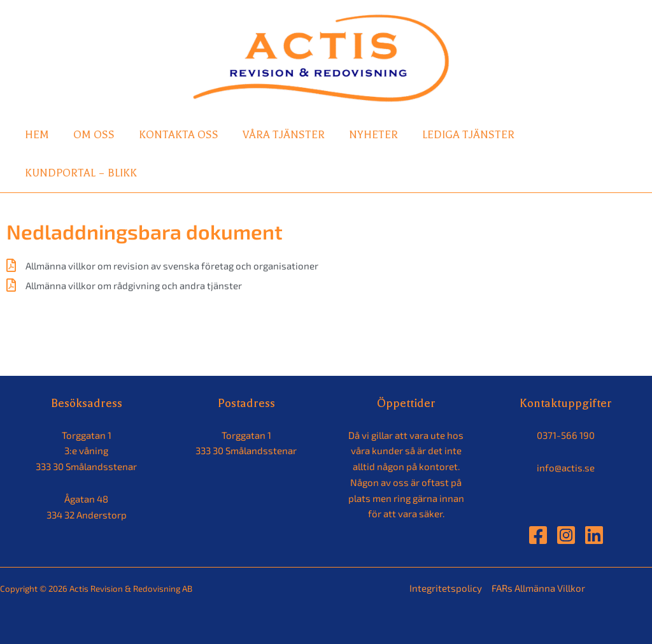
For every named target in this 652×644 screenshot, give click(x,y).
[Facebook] (538, 535)
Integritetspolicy (446, 588)
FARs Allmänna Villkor (538, 588)
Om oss (94, 135)
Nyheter (373, 135)
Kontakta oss (179, 135)
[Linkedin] (594, 535)
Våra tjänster (284, 135)
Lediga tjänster (468, 135)
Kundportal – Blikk (81, 173)
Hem (37, 135)
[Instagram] (566, 535)
